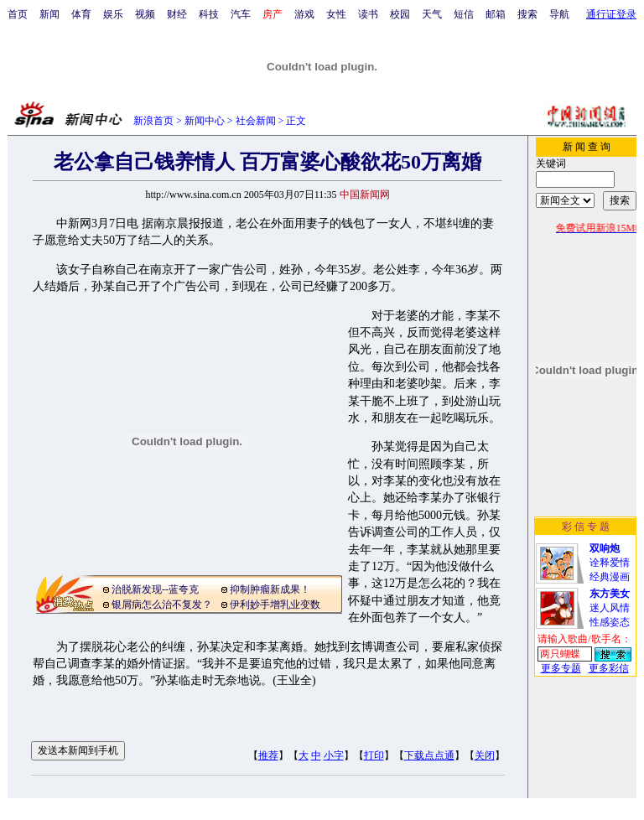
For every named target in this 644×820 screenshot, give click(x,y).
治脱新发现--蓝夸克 (155, 589)
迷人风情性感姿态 (610, 608)
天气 (432, 14)
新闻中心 (205, 121)
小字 (334, 755)
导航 (559, 14)
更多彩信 (609, 668)
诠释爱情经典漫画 (610, 563)
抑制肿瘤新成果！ (270, 589)
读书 (368, 14)
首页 (18, 14)
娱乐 (113, 14)
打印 (374, 755)
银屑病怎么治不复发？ (162, 605)
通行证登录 (611, 14)
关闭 (485, 755)
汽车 (241, 14)
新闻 (49, 14)
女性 (336, 14)
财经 (177, 14)
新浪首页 (153, 121)
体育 (81, 14)
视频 (145, 14)
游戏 (304, 14)
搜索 (527, 14)
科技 (209, 14)
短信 (464, 14)
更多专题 (561, 668)
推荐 (268, 755)
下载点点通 (429, 755)
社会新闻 (256, 121)
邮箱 (496, 14)
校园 (400, 14)
